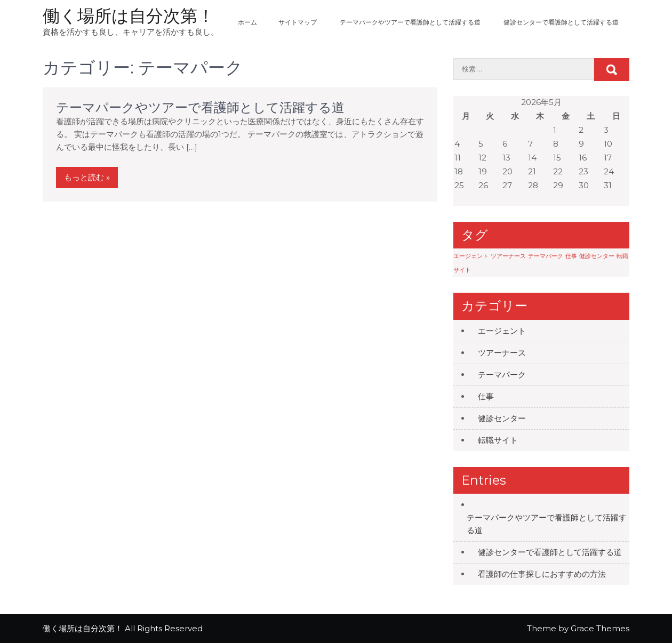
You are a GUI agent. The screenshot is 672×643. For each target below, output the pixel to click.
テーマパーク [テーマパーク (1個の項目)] (546, 256)
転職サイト (498, 440)
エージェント (502, 331)
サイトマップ (298, 22)
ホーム (247, 22)
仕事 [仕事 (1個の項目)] (571, 256)
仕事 (486, 396)
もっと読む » (87, 177)
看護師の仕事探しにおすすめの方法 (542, 574)
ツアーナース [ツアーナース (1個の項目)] (508, 256)
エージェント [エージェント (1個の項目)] (471, 256)
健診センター (502, 418)
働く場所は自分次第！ (129, 16)
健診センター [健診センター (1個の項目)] (597, 256)
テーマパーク (502, 375)
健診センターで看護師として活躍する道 (561, 22)
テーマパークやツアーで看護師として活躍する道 (410, 22)
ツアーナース (502, 353)
